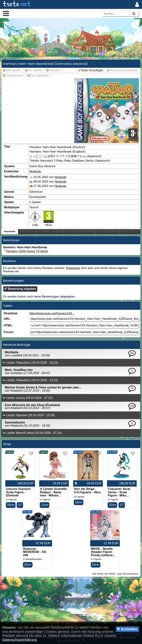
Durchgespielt (40, 76)
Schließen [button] (127, 629)
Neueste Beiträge (17, 345)
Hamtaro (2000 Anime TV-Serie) (27, 251)
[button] (6, 13)
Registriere (73, 268)
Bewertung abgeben (20, 289)
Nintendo (35, 172)
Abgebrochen (15, 76)
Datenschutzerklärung (20, 640)
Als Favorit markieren (124, 70)
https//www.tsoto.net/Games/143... (52, 314)
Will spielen (14, 70)
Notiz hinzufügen (92, 70)
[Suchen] (134, 14)
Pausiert (55, 70)
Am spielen (35, 70)
